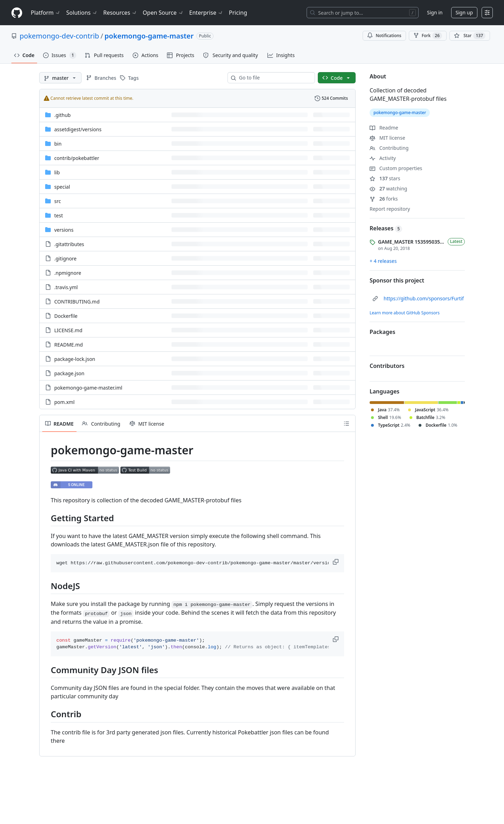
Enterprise (206, 13)
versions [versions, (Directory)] (64, 230)
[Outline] (346, 424)
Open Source (163, 13)
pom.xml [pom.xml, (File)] (64, 402)
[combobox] (274, 78)
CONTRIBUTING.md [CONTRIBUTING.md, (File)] (77, 302)
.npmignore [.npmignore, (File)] (68, 273)
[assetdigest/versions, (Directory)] (78, 129)
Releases (386, 228)
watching (388, 188)
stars (385, 178)
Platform (46, 13)
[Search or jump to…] (363, 13)
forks (384, 199)
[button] (336, 562)
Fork (428, 36)
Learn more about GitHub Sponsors (405, 313)
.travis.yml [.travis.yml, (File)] (66, 287)
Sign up (464, 12)
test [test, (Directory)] (59, 215)
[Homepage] (17, 13)
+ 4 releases (383, 261)
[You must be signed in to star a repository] (470, 36)
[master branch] (60, 78)
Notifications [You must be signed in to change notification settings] (384, 36)
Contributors (387, 366)
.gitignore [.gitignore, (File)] (65, 259)
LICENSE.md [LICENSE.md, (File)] (68, 330)
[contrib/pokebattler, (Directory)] (77, 158)
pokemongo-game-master (149, 36)
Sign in (435, 12)
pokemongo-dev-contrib (59, 36)
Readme (384, 128)
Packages (382, 332)
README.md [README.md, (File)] (69, 345)
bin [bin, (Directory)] (58, 144)
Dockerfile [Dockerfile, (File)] (66, 316)
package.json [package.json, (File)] (69, 373)
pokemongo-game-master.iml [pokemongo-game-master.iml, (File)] (88, 388)
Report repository (390, 209)
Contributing (389, 148)
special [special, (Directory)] (62, 187)
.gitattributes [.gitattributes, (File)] (69, 244)
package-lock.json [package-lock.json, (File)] (75, 359)
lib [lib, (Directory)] (57, 172)
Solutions (82, 13)
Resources (120, 13)
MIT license (387, 138)
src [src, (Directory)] (58, 201)
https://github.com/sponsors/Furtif (424, 298)
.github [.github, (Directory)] (62, 115)
